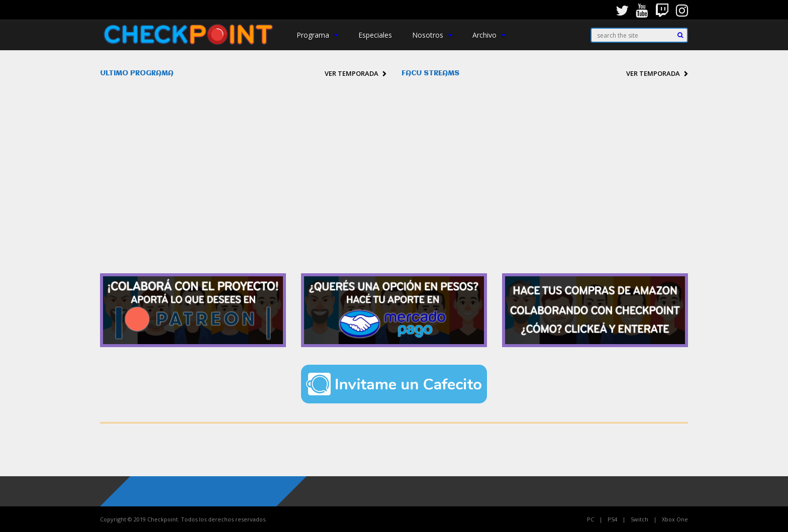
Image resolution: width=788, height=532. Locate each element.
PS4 (612, 519)
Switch (639, 519)
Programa (317, 35)
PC (590, 519)
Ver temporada (352, 73)
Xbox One (675, 519)
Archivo (489, 35)
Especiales (375, 35)
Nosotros (432, 35)
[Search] (680, 35)
